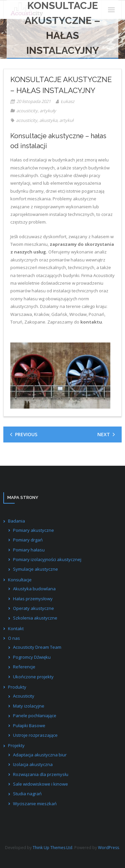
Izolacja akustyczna (33, 764)
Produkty (17, 687)
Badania (16, 521)
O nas (14, 638)
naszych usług (30, 252)
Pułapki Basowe (29, 725)
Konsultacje (20, 580)
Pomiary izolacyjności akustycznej (47, 559)
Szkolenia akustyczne (35, 618)
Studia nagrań (27, 794)
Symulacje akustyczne (35, 569)
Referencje (24, 667)
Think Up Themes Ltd (52, 848)
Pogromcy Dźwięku (32, 657)
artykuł (66, 120)
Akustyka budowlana (34, 589)
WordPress (108, 848)
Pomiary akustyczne (33, 530)
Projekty (16, 745)
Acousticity (24, 696)
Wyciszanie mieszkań (35, 804)
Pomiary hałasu (29, 550)
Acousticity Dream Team (37, 647)
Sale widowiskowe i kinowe (40, 784)
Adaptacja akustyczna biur (40, 755)
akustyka (48, 120)
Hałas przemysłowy (33, 599)
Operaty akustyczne (33, 608)
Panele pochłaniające (35, 716)
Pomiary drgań (28, 540)
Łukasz (67, 101)
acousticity (27, 111)
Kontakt (16, 628)
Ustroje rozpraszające (35, 735)
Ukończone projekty (33, 677)
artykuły (48, 111)
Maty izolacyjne (29, 706)
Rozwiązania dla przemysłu (41, 774)
